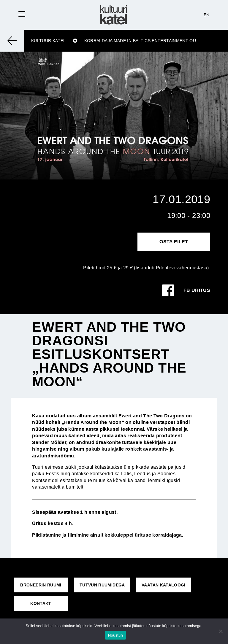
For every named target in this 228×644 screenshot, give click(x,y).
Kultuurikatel (49, 41)
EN (207, 15)
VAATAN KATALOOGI (164, 585)
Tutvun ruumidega (102, 585)
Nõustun (115, 635)
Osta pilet (174, 242)
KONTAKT (41, 603)
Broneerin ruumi (41, 585)
